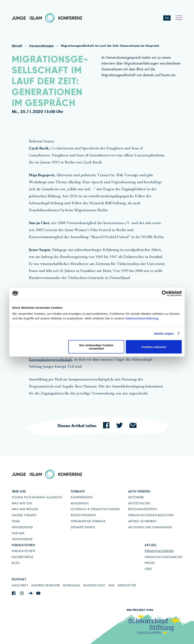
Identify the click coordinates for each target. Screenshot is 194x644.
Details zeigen (164, 333)
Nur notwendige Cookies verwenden (96, 347)
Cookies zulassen (154, 347)
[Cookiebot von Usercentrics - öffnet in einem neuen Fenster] (165, 293)
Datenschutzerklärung (142, 318)
